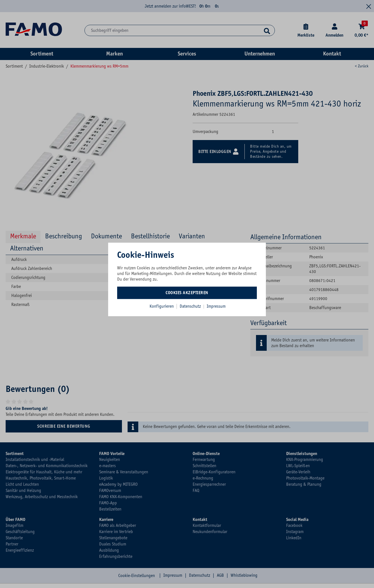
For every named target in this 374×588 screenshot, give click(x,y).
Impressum (216, 306)
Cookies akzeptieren (187, 293)
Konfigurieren (162, 306)
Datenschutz (191, 306)
